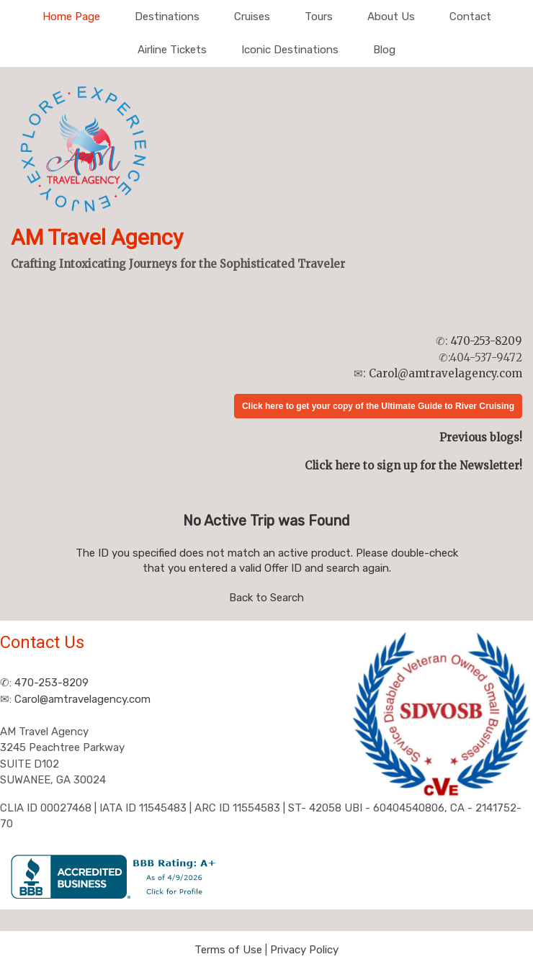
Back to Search (266, 598)
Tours (319, 17)
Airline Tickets (172, 50)
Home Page (71, 17)
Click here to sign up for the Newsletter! (413, 466)
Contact (470, 17)
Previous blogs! (481, 437)
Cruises (252, 17)
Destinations (167, 17)
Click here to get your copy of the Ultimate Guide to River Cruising (378, 406)
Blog (384, 50)
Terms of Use (228, 950)
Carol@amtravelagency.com (445, 373)
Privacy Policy (304, 950)
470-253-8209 (487, 341)
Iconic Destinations (290, 50)
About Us (391, 17)
